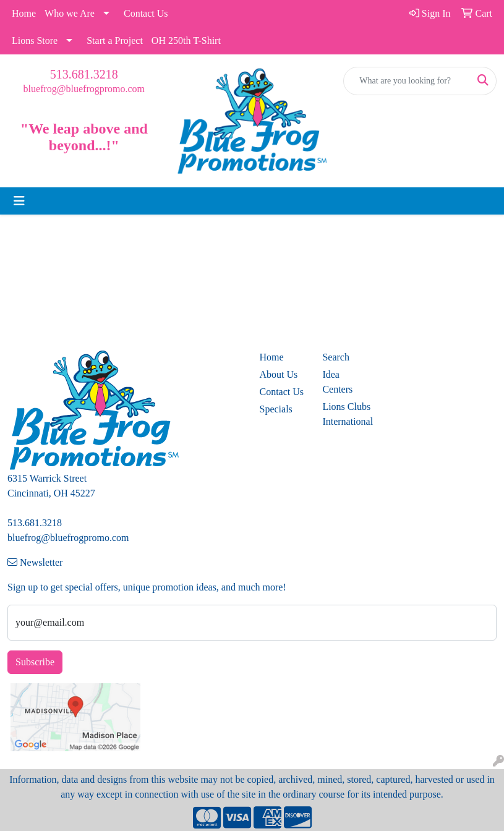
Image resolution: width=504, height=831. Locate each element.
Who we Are (70, 13)
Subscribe (35, 662)
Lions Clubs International (346, 414)
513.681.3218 (84, 74)
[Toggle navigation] (19, 201)
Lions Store (35, 40)
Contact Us (146, 13)
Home (24, 13)
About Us (279, 374)
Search (336, 357)
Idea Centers (337, 382)
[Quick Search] (407, 81)
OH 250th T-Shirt (186, 40)
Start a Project (115, 40)
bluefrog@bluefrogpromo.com (84, 89)
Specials (276, 409)
